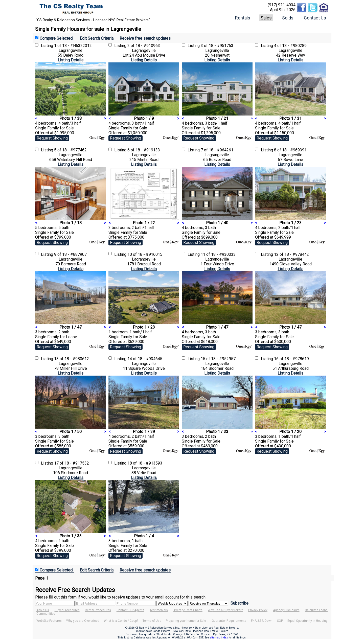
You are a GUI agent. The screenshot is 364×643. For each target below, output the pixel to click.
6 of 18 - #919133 (144, 150)
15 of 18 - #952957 (218, 359)
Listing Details (71, 60)
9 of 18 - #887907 (70, 254)
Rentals (243, 18)
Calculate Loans (316, 610)
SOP (280, 621)
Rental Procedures (98, 610)
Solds (288, 18)
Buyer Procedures (67, 610)
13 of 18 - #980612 (72, 359)
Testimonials (159, 610)
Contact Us (315, 18)
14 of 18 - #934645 (145, 359)
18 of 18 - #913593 (145, 463)
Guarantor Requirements (229, 621)
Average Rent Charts (188, 610)
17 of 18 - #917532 (72, 463)
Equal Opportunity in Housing (308, 621)
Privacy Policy (258, 610)
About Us (43, 610)
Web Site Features (49, 621)
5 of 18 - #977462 (70, 150)
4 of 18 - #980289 (290, 46)
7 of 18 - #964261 (217, 150)
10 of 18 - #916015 (145, 254)
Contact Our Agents (130, 610)
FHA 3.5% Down (262, 621)
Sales (266, 18)
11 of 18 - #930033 (218, 254)
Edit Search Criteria (97, 38)
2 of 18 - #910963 (144, 46)
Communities (46, 614)
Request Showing (52, 138)
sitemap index (219, 638)
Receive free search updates (145, 38)
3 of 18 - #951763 (217, 46)
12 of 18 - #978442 (291, 254)
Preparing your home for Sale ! (187, 621)
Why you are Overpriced (83, 621)
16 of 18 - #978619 (291, 359)
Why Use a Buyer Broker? (225, 610)
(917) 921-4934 (282, 5)
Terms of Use (152, 621)
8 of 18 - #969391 (290, 150)
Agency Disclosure (286, 610)
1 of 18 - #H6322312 (73, 46)
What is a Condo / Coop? (121, 621)
